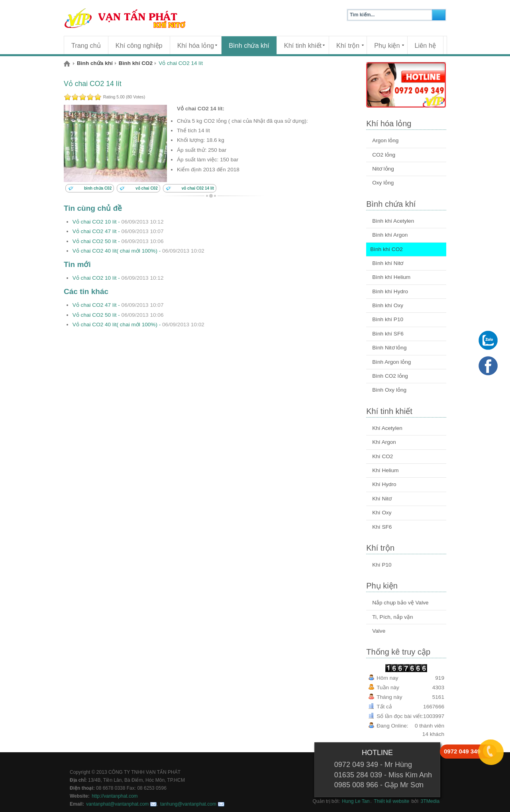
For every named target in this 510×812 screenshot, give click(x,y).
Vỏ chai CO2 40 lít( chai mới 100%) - (138, 251)
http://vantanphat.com (115, 796)
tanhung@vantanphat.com (188, 804)
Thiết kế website (391, 801)
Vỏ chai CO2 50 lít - (118, 241)
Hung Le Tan (356, 801)
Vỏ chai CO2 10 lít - (118, 222)
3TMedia (430, 801)
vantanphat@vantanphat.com (117, 804)
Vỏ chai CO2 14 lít (93, 84)
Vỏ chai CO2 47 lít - (118, 231)
